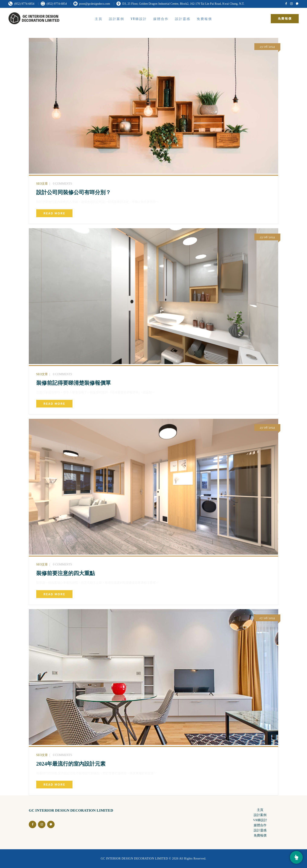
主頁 (260, 810)
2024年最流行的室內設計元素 (71, 764)
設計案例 (260, 815)
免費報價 (260, 835)
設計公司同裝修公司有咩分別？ (74, 192)
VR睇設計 (260, 820)
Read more (54, 213)
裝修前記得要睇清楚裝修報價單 (74, 383)
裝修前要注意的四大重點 (66, 573)
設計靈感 (260, 830)
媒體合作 (260, 825)
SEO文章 (42, 184)
